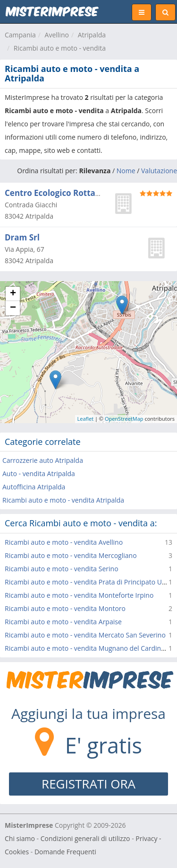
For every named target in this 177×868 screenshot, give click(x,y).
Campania (20, 35)
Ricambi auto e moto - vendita (60, 48)
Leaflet (86, 419)
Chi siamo (20, 838)
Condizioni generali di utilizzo (85, 838)
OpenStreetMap (124, 419)
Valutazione (159, 171)
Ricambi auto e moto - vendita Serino (62, 569)
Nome (126, 171)
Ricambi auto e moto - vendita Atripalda (63, 500)
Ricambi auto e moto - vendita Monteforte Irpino (79, 595)
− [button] (13, 308)
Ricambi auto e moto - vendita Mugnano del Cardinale (87, 648)
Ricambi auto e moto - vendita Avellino (64, 542)
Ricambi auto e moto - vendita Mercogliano (71, 555)
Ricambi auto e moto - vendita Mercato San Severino (85, 635)
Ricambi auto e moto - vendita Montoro (65, 608)
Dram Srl (22, 237)
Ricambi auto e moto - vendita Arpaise (63, 622)
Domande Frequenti (65, 852)
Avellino (57, 35)
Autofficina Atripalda (34, 487)
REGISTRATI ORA (88, 784)
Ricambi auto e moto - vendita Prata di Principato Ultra (88, 582)
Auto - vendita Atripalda (39, 474)
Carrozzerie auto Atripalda (43, 460)
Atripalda (92, 35)
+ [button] (13, 294)
